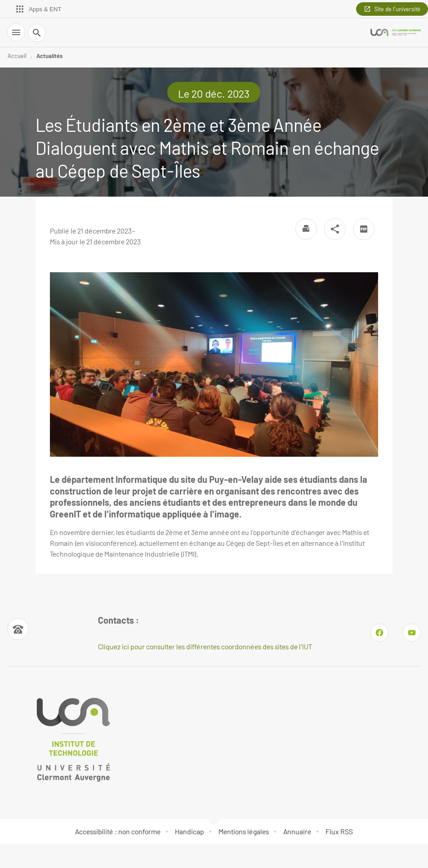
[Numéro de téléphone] (18, 629)
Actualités (49, 56)
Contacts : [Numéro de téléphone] (118, 620)
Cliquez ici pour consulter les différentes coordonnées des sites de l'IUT (205, 646)
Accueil (17, 56)
